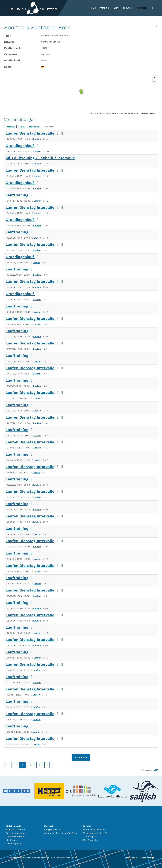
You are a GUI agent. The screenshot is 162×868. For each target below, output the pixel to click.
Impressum (131, 858)
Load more (81, 757)
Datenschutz (147, 858)
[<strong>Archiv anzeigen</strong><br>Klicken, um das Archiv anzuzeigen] (156, 26)
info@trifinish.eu (53, 830)
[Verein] (109, 8)
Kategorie (34, 127)
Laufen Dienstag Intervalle (30, 133)
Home (93, 8)
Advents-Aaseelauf (16, 833)
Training (142, 8)
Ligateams (11, 840)
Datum (11, 127)
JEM (156, 770)
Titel (22, 127)
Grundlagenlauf (20, 146)
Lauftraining (17, 195)
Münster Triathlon (15, 830)
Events (127, 8)
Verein (104, 8)
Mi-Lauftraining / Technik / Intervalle (40, 158)
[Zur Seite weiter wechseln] (39, 765)
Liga (116, 8)
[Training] (148, 8)
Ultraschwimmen (15, 837)
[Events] (133, 8)
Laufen (37, 139)
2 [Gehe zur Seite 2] (31, 765)
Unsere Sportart (14, 844)
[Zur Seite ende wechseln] (47, 765)
